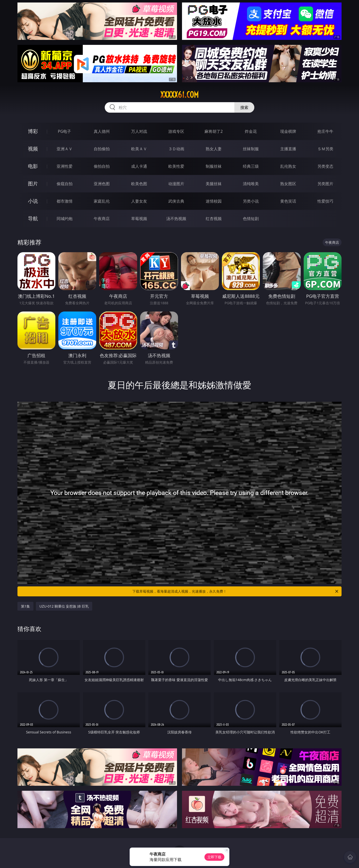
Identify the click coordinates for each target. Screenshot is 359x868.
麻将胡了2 (214, 131)
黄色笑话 (288, 201)
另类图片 (325, 184)
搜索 (244, 107)
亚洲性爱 (65, 166)
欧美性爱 (176, 166)
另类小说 (251, 201)
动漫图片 (176, 184)
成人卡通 (139, 166)
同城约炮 (65, 219)
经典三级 (251, 166)
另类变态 (325, 166)
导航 (33, 218)
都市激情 (65, 201)
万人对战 (139, 131)
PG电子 (64, 131)
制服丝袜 (214, 166)
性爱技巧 (325, 201)
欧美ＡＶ (139, 149)
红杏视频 (214, 219)
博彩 (33, 131)
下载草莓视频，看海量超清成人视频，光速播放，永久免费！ (236, 591)
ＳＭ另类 (325, 149)
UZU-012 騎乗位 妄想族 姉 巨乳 (64, 606)
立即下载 (214, 857)
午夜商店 (102, 219)
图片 (33, 184)
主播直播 (288, 149)
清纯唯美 (251, 184)
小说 (33, 201)
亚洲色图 (102, 184)
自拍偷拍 (102, 149)
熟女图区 (288, 184)
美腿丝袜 (214, 184)
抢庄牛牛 (325, 131)
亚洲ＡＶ (65, 149)
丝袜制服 (251, 149)
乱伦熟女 (288, 166)
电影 (33, 166)
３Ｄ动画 (176, 149)
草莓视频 (139, 219)
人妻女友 (139, 201)
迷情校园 (214, 201)
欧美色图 (139, 184)
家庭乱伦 (102, 201)
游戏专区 (176, 131)
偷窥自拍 (65, 184)
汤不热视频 (176, 219)
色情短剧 (251, 219)
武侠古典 (176, 201)
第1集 (25, 606)
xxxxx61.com (179, 95)
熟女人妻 (214, 149)
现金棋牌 (288, 131)
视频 (33, 149)
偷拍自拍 (102, 166)
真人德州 (102, 131)
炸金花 (251, 131)
